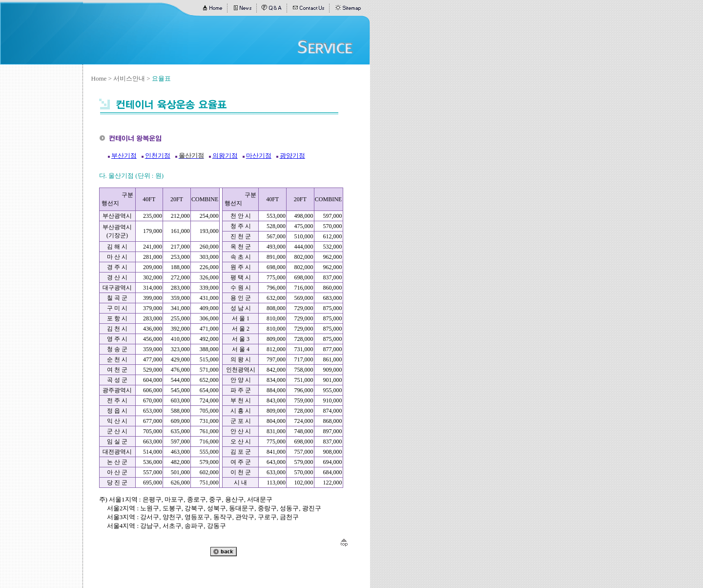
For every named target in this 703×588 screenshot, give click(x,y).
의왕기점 (225, 156)
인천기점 (158, 156)
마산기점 (259, 156)
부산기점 (124, 156)
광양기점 (292, 156)
